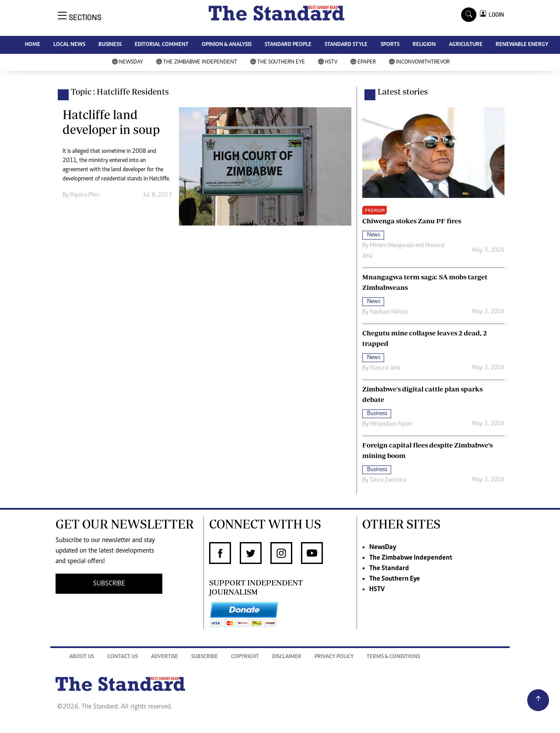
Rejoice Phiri (85, 195)
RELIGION (424, 45)
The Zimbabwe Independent (197, 62)
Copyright (245, 657)
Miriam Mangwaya (392, 246)
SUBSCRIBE (109, 584)
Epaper (363, 62)
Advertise (164, 657)
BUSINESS (110, 45)
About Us (82, 657)
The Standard (389, 568)
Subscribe (205, 657)
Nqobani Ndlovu (389, 312)
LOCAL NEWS (69, 45)
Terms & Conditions (393, 657)
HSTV (328, 62)
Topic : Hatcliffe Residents (120, 92)
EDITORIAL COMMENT (162, 45)
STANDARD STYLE (346, 45)
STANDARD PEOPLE (288, 45)
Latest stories (403, 92)
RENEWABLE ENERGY (522, 45)
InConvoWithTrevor (419, 62)
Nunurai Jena (385, 368)
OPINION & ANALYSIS (227, 45)
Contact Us (122, 657)
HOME (33, 45)
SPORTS (390, 45)
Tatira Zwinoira (388, 480)
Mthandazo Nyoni (391, 424)
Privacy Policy (334, 657)
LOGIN (495, 15)
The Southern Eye (278, 62)
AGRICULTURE (466, 45)
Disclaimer (287, 657)
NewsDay (128, 62)
